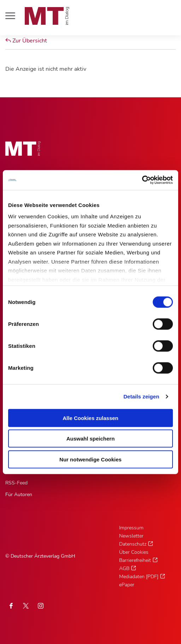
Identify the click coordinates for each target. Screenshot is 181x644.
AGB (124, 568)
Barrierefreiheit (135, 560)
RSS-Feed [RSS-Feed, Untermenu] (16, 483)
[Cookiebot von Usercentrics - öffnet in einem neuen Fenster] (142, 180)
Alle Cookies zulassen (90, 418)
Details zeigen (141, 396)
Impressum (131, 528)
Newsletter (131, 536)
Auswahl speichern (91, 439)
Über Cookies (134, 552)
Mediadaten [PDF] (139, 577)
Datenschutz (133, 544)
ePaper (127, 585)
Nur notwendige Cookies (90, 459)
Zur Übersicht (26, 41)
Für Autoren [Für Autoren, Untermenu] (19, 494)
